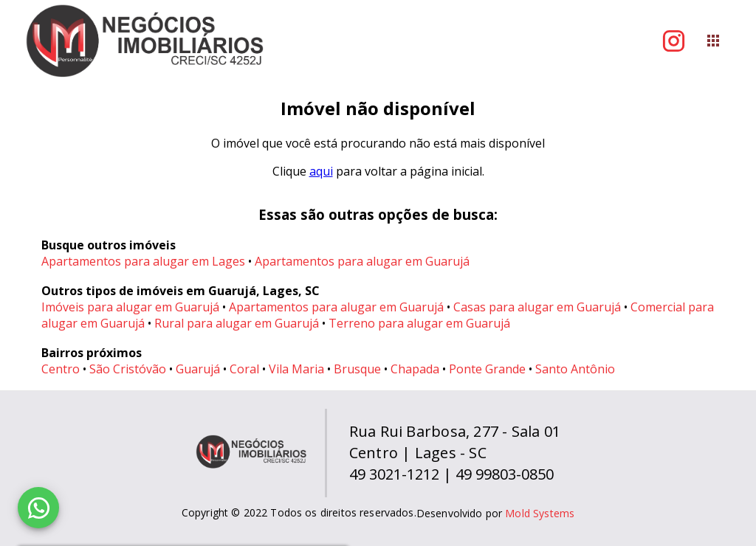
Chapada (415, 369)
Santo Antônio (575, 369)
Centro (61, 369)
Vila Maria (296, 369)
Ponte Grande (487, 369)
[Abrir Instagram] (674, 41)
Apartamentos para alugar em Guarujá (362, 261)
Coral (244, 369)
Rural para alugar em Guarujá (237, 323)
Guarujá (198, 369)
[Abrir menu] (713, 41)
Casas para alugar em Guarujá (537, 307)
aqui (321, 171)
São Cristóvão (128, 369)
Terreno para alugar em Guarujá (419, 323)
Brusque (357, 369)
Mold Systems (540, 513)
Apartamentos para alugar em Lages (143, 261)
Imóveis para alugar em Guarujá (130, 307)
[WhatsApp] (38, 508)
